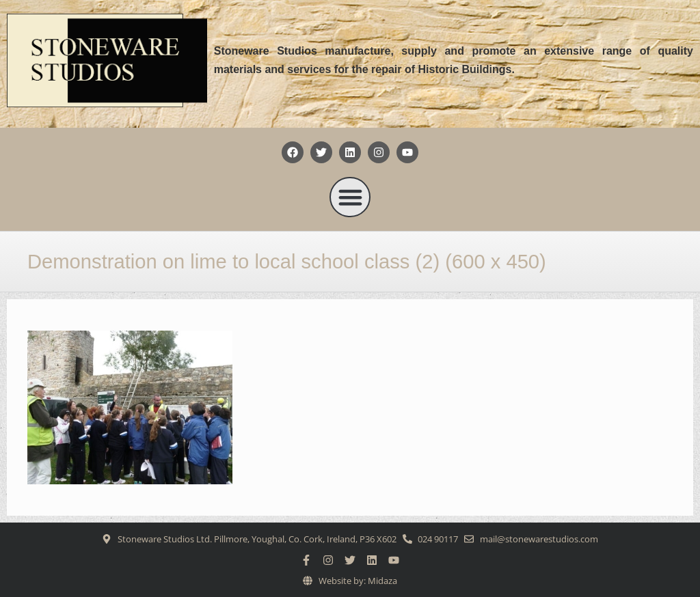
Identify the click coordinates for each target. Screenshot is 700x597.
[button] (350, 197)
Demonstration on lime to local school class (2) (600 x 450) (287, 262)
